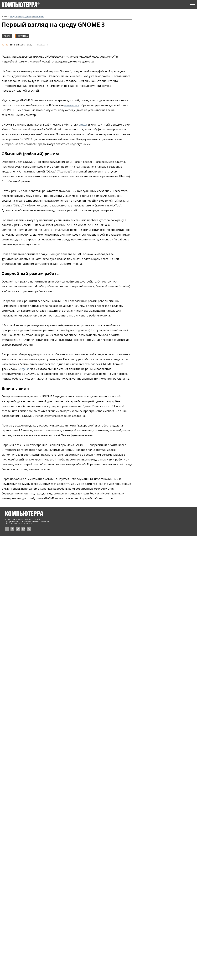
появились (72, 105)
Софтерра (23, 36)
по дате (14, 16)
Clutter (83, 125)
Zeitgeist (23, 369)
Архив (7, 36)
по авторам (39, 16)
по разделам (25, 16)
